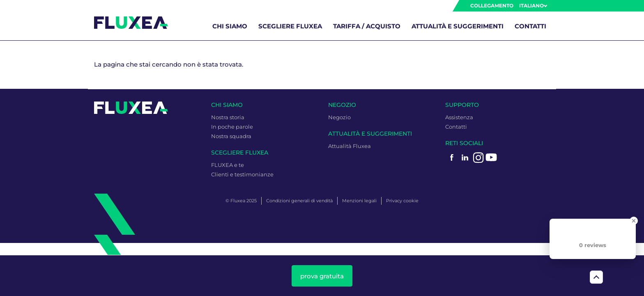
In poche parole (232, 127)
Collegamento (492, 6)
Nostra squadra (231, 136)
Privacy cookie (402, 201)
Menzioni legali (359, 201)
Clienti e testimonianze (242, 174)
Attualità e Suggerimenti (458, 26)
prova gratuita (322, 276)
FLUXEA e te (228, 165)
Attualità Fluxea (350, 146)
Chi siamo (230, 26)
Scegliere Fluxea (290, 26)
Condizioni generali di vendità (299, 201)
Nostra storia (228, 117)
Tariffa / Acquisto (367, 26)
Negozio (339, 117)
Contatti (530, 26)
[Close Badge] (634, 221)
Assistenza (459, 117)
